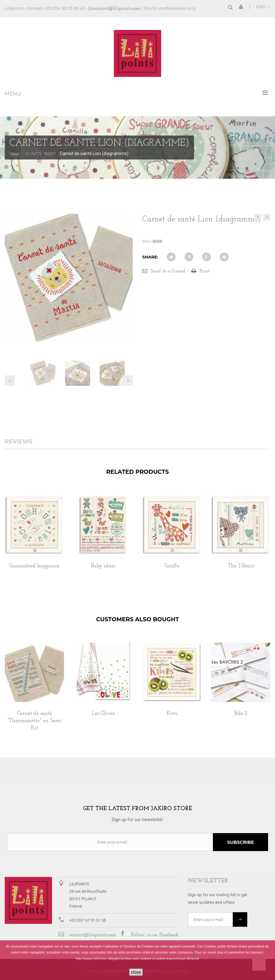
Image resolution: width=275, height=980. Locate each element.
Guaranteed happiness (34, 566)
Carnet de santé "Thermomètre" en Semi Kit (35, 721)
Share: (150, 257)
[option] (34, 539)
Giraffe (172, 566)
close (136, 972)
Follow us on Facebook (155, 935)
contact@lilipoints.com (117, 9)
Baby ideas (103, 566)
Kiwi (172, 713)
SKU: (147, 241)
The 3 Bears (241, 566)
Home (15, 154)
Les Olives (103, 713)
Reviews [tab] (19, 442)
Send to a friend (168, 271)
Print (205, 271)
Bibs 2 (241, 713)
